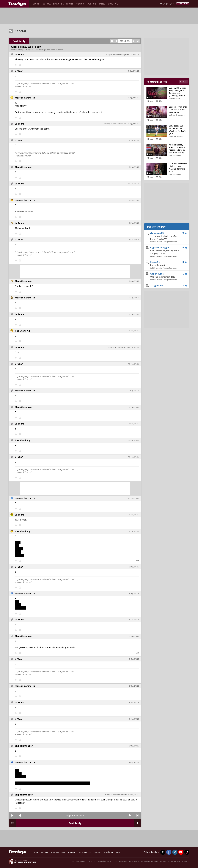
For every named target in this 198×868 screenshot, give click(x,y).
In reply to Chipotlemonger (116, 54)
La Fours (19, 54)
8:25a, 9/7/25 (134, 703)
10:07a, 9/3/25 (134, 364)
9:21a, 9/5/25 (134, 531)
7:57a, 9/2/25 (134, 223)
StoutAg (165, 264)
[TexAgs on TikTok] (187, 852)
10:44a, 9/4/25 (134, 457)
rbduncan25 (165, 236)
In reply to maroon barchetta (115, 124)
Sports (70, 4)
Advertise (55, 852)
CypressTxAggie (165, 250)
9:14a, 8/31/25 (134, 54)
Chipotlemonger (24, 167)
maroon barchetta (25, 98)
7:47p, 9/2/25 (134, 298)
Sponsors (91, 4)
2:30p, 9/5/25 (134, 567)
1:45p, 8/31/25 (134, 71)
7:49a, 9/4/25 (134, 407)
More (110, 4)
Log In (163, 4)
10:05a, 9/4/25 (134, 440)
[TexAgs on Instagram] (175, 852)
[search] (117, 4)
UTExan (19, 71)
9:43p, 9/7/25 (134, 762)
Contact (72, 852)
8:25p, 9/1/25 (134, 200)
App (118, 852)
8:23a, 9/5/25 (134, 515)
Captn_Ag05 (165, 275)
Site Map (98, 852)
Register (171, 4)
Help (64, 852)
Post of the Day (156, 227)
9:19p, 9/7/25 (134, 746)
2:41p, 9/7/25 (134, 719)
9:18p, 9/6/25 (134, 686)
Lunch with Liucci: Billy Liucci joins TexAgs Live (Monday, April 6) (177, 92)
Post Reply (19, 41)
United (102, 4)
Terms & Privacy (84, 852)
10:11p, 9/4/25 (134, 498)
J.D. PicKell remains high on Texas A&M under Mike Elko (178, 168)
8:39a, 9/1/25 (134, 140)
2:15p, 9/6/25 (134, 659)
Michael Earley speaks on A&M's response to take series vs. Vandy (177, 149)
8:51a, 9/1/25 (134, 167)
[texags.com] (17, 4)
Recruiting (58, 4)
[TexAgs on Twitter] (163, 852)
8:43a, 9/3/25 (134, 331)
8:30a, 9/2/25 (134, 281)
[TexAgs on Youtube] (181, 852)
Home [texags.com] (36, 852)
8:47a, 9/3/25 (134, 347)
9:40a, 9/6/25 (134, 636)
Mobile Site (109, 852)
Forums (35, 4)
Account (44, 852)
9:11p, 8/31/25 (134, 124)
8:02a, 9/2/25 (134, 240)
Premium (80, 4)
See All (183, 82)
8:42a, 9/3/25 (134, 314)
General (20, 31)
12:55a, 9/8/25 (134, 795)
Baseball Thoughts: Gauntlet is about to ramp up (178, 109)
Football (46, 4)
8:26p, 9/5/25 (134, 594)
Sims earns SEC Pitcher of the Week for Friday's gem (177, 130)
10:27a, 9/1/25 (134, 184)
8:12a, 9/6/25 (134, 620)
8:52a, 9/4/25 (134, 424)
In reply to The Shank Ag (118, 347)
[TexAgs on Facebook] (169, 852)
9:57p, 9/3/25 (134, 391)
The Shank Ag (22, 331)
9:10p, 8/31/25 (134, 98)
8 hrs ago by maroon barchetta (51, 50)
